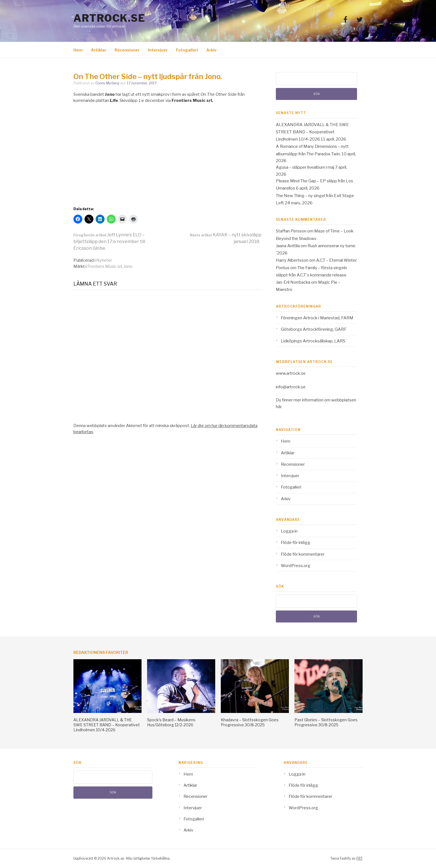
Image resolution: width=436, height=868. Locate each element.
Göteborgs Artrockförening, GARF (314, 329)
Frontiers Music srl (105, 266)
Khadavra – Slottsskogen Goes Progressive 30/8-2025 (250, 722)
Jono (128, 266)
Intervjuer (158, 50)
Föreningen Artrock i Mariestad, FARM (317, 318)
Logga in (289, 531)
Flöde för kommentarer (303, 554)
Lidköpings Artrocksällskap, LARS (313, 341)
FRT (360, 858)
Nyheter (104, 260)
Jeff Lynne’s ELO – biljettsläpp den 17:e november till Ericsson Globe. (109, 241)
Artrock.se (109, 18)
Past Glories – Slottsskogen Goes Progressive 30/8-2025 (326, 722)
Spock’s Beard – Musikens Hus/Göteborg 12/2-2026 (171, 722)
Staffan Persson (291, 231)
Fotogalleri (187, 50)
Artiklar (99, 50)
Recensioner (127, 50)
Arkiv (211, 50)
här (279, 407)
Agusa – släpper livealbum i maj (305, 167)
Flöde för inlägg (296, 543)
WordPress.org (296, 566)
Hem (78, 50)
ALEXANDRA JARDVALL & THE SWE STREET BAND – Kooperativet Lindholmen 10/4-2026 (312, 132)
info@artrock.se (291, 387)
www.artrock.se (291, 373)
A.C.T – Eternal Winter (336, 260)
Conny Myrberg (107, 83)
